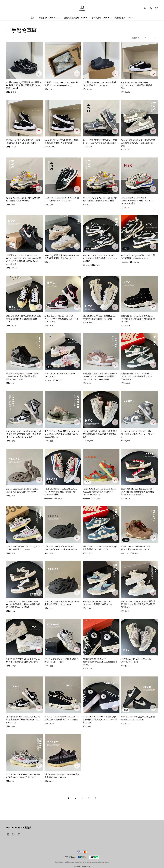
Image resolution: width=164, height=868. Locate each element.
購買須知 (77, 866)
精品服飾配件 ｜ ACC (123, 18)
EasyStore (106, 862)
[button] (145, 8)
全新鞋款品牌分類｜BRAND (76, 18)
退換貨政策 (86, 866)
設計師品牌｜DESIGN (101, 18)
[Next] (96, 798)
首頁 (32, 18)
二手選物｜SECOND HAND (48, 18)
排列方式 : (136, 38)
